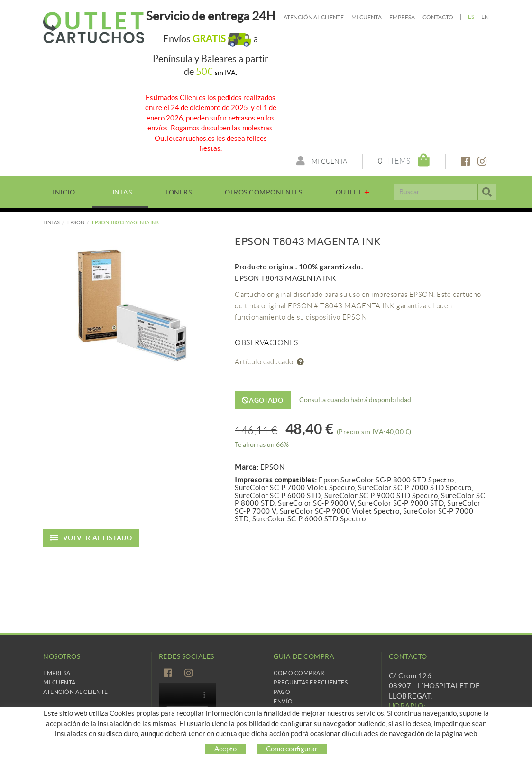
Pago (282, 692)
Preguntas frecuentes (311, 682)
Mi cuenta (367, 17)
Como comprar (299, 673)
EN (485, 17)
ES (471, 17)
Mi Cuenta (60, 682)
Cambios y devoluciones (314, 711)
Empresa (402, 17)
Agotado (263, 400)
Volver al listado (91, 538)
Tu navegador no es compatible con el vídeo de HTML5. (187, 700)
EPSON (76, 222)
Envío (283, 701)
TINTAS (51, 222)
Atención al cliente (314, 17)
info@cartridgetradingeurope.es (442, 742)
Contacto (438, 17)
